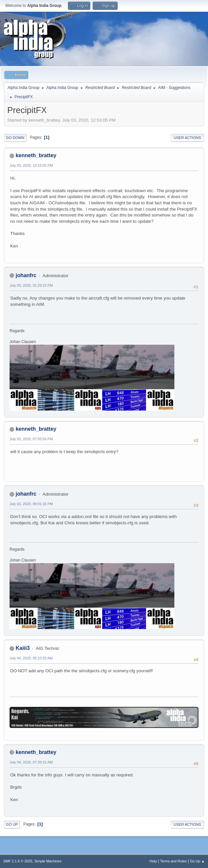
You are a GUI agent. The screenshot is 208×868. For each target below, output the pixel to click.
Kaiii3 (23, 648)
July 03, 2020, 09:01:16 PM (31, 504)
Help (153, 861)
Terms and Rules (174, 861)
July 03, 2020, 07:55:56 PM (31, 439)
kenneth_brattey (36, 155)
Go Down (15, 138)
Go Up (12, 825)
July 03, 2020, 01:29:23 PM (31, 285)
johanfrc (26, 275)
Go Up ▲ (197, 861)
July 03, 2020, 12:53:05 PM (31, 165)
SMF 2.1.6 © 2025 (18, 861)
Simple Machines (48, 861)
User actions (187, 138)
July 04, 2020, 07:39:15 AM (31, 762)
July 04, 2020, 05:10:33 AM (31, 658)
